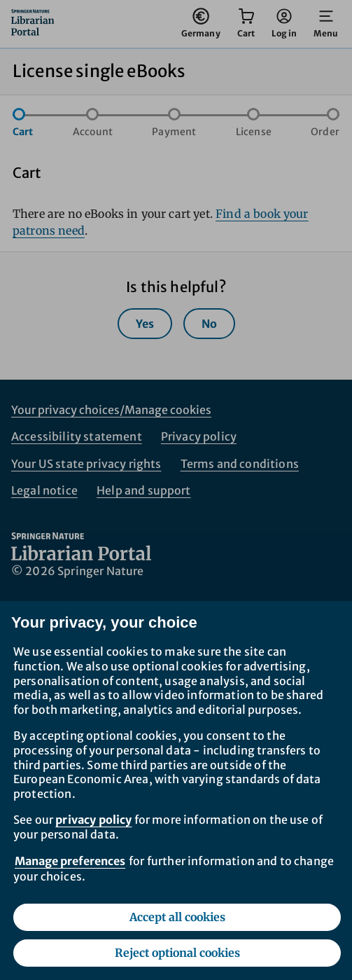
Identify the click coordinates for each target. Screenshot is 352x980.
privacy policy (93, 820)
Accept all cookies (177, 917)
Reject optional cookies (177, 953)
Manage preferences (70, 861)
